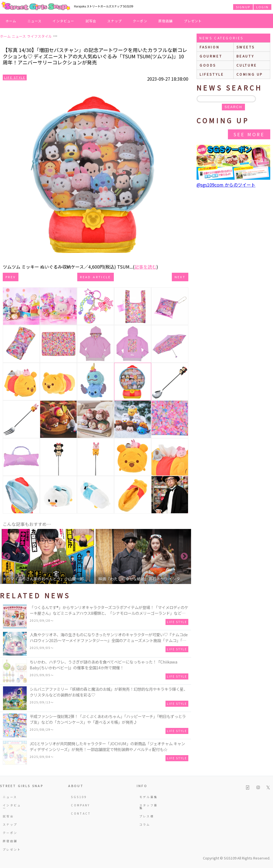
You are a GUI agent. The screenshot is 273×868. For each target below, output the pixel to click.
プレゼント (193, 21)
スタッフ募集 (149, 806)
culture (247, 65)
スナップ (115, 21)
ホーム (11, 21)
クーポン (140, 21)
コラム (145, 824)
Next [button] (184, 556)
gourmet (211, 56)
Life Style (15, 77)
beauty (246, 56)
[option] (48, 556)
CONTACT (81, 813)
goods (208, 65)
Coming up (250, 74)
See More (249, 134)
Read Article (95, 277)
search (233, 107)
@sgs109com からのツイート (226, 185)
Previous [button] (7, 556)
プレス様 (147, 816)
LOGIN (262, 7)
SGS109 (79, 797)
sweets (246, 47)
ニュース (35, 21)
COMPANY (81, 805)
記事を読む (145, 267)
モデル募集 (149, 797)
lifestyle (212, 74)
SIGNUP (243, 7)
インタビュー (63, 21)
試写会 (91, 21)
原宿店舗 (166, 21)
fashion (209, 47)
